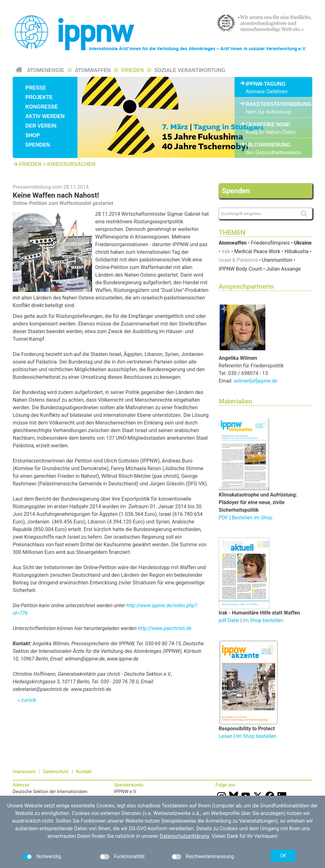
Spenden (38, 145)
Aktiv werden (45, 116)
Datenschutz (56, 772)
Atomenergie (46, 70)
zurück (28, 700)
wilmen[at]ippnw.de (256, 381)
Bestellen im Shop (252, 518)
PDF (223, 518)
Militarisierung (268, 145)
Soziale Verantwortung (190, 70)
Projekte (39, 97)
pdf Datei (229, 620)
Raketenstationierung (273, 104)
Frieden (133, 70)
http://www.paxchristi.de (165, 628)
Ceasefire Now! (268, 125)
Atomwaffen (93, 70)
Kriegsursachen (71, 164)
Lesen (226, 736)
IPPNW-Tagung (266, 84)
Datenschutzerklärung (184, 836)
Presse (36, 88)
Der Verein (41, 126)
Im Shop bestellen (263, 620)
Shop (33, 135)
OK (283, 856)
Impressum (24, 772)
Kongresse (42, 107)
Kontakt (84, 772)
